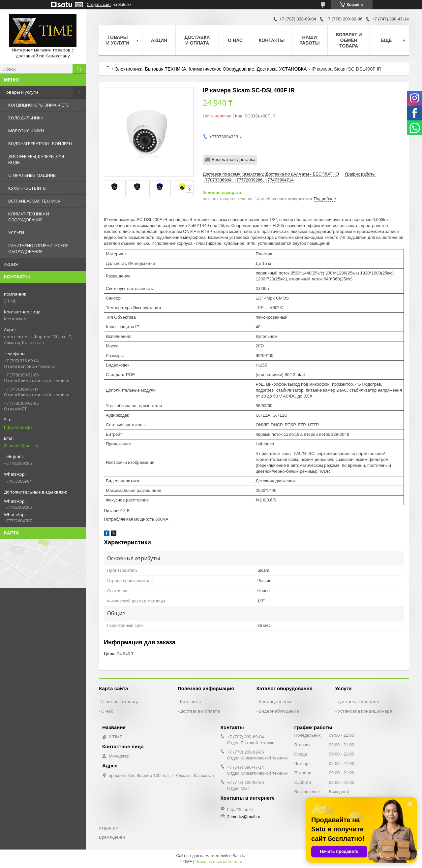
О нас (235, 40)
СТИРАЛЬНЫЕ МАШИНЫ (32, 175)
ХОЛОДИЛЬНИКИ (26, 118)
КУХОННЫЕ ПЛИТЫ (27, 188)
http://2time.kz (18, 427)
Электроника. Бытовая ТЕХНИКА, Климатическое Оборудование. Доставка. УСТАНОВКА (211, 69)
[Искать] (79, 69)
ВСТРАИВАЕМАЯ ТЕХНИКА (34, 201)
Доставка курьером (359, 701)
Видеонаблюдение (279, 711)
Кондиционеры (275, 701)
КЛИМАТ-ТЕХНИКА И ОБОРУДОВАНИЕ (29, 217)
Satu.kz (239, 856)
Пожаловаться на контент (219, 862)
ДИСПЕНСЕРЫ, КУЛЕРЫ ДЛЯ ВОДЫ (36, 159)
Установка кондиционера (365, 711)
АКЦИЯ (11, 264)
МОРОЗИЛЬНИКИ (26, 131)
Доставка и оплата (197, 40)
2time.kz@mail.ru (21, 445)
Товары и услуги (21, 92)
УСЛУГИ (16, 233)
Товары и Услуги (118, 40)
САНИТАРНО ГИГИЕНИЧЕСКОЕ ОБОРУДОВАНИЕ (38, 248)
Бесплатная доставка (234, 160)
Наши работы (309, 40)
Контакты (272, 40)
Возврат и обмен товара (349, 40)
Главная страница (120, 701)
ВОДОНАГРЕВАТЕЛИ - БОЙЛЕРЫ (40, 144)
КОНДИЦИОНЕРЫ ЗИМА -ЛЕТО (39, 105)
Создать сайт (99, 5)
